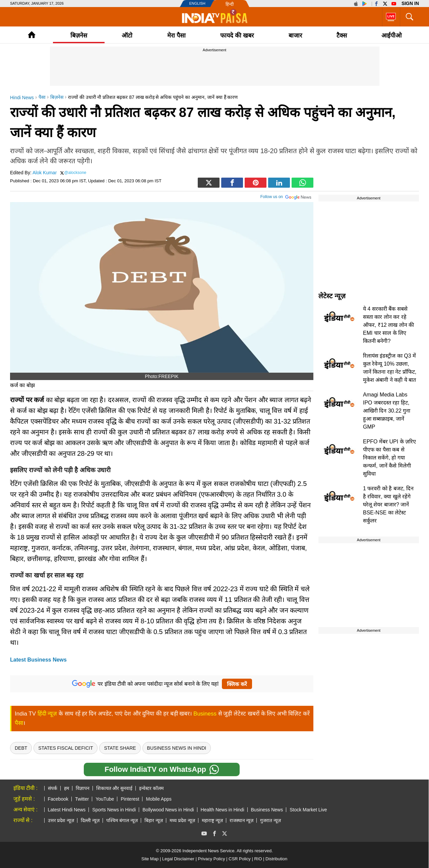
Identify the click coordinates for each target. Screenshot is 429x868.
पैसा (19, 723)
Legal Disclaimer (178, 859)
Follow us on (286, 196)
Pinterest (130, 799)
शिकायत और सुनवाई (114, 788)
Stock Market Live (308, 810)
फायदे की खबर (237, 36)
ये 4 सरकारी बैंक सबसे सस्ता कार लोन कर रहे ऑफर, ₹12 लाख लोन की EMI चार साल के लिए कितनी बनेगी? (388, 325)
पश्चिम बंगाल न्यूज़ (122, 820)
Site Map (150, 859)
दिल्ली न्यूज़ (90, 820)
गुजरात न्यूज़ (270, 820)
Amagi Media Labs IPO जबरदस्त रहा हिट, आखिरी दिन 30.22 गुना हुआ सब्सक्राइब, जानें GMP (387, 411)
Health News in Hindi (223, 810)
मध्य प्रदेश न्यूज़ (182, 820)
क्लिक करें (237, 684)
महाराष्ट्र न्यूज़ (212, 820)
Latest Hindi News (67, 810)
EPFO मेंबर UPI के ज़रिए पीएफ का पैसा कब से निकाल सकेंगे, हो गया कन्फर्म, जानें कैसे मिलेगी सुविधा (389, 458)
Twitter (82, 799)
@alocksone (75, 173)
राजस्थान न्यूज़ (242, 820)
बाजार (295, 36)
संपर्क (53, 788)
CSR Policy (240, 859)
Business (205, 714)
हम (67, 788)
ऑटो (127, 36)
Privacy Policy (211, 859)
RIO (258, 859)
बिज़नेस (79, 36)
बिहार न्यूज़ (154, 820)
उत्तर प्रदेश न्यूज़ (61, 820)
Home (32, 35)
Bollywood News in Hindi (168, 810)
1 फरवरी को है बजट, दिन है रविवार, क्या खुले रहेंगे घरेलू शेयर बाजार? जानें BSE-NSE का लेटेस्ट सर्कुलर (388, 505)
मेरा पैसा (176, 36)
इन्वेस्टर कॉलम (151, 788)
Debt (21, 748)
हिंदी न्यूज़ (47, 714)
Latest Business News (38, 660)
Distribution (276, 859)
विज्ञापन (83, 788)
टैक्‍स (342, 36)
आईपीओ (391, 36)
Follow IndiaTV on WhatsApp (162, 769)
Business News (267, 810)
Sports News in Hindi (114, 810)
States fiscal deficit (66, 748)
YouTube (105, 799)
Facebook (58, 799)
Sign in (410, 3)
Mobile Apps (159, 799)
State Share (120, 748)
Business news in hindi (177, 748)
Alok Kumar (45, 173)
